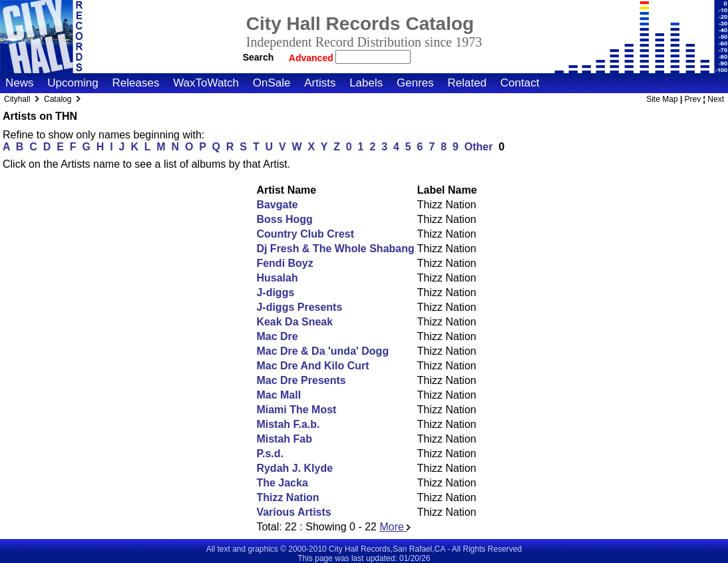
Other (479, 147)
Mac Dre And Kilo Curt (312, 366)
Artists (320, 83)
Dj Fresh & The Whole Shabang (335, 249)
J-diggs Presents (299, 307)
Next (716, 99)
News (20, 83)
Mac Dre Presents (301, 380)
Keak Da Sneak (294, 322)
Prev (693, 99)
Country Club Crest (305, 234)
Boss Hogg (284, 219)
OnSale (272, 83)
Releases (136, 83)
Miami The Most (296, 410)
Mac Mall (278, 395)
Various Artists (293, 512)
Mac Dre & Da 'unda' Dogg (322, 351)
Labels (366, 83)
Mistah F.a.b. (288, 424)
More (395, 527)
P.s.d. (270, 454)
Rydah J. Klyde (294, 468)
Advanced (312, 58)
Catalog (58, 99)
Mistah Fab (284, 439)
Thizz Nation (287, 497)
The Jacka (282, 483)
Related (467, 83)
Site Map (662, 99)
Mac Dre (277, 336)
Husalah (277, 278)
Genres (415, 83)
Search (259, 57)
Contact (520, 83)
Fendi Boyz (284, 263)
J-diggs (275, 292)
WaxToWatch (206, 83)
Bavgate (277, 205)
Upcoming (73, 83)
